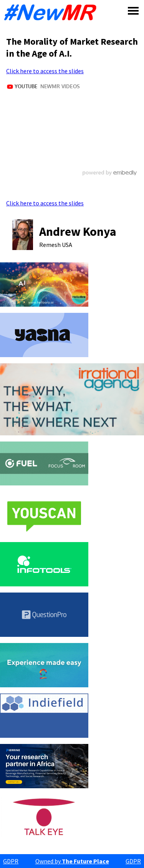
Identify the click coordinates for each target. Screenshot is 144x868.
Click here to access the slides (45, 71)
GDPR (11, 861)
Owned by (72, 861)
